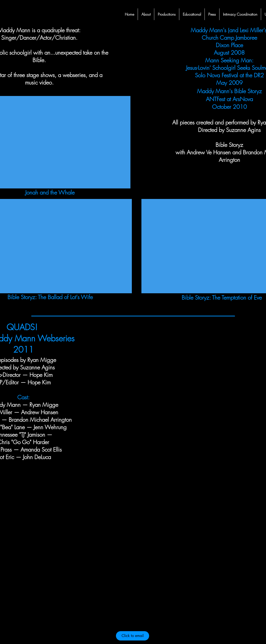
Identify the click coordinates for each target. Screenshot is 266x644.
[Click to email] (133, 636)
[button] (167, 14)
